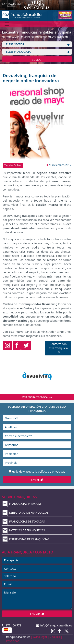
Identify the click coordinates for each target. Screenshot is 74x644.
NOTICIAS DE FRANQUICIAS (24, 530)
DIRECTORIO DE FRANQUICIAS (26, 513)
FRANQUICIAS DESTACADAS (24, 521)
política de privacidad (52, 472)
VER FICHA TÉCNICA (37, 397)
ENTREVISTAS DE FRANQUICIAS (26, 539)
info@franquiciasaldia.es (54, 625)
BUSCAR (37, 60)
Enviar (37, 480)
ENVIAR (37, 614)
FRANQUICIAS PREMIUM (22, 504)
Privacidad (13, 641)
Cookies (55, 637)
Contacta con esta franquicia (58, 348)
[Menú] (7, 24)
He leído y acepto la (39, 472)
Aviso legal (40, 637)
